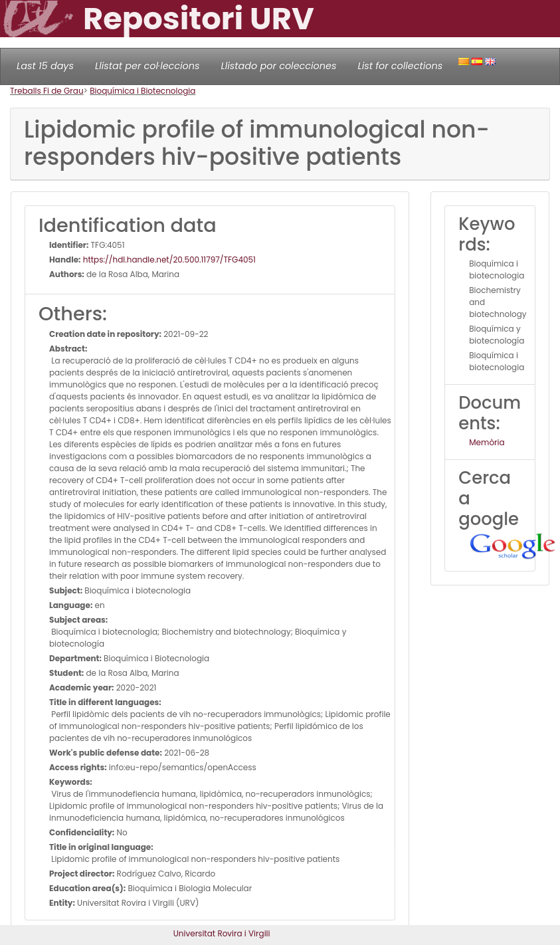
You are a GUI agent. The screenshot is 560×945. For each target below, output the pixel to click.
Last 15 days (45, 66)
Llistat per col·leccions (147, 66)
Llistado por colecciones (279, 66)
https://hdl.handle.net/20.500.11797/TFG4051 (168, 260)
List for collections (400, 66)
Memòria (487, 442)
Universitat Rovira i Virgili (222, 933)
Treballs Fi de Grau (47, 91)
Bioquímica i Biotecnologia (142, 91)
